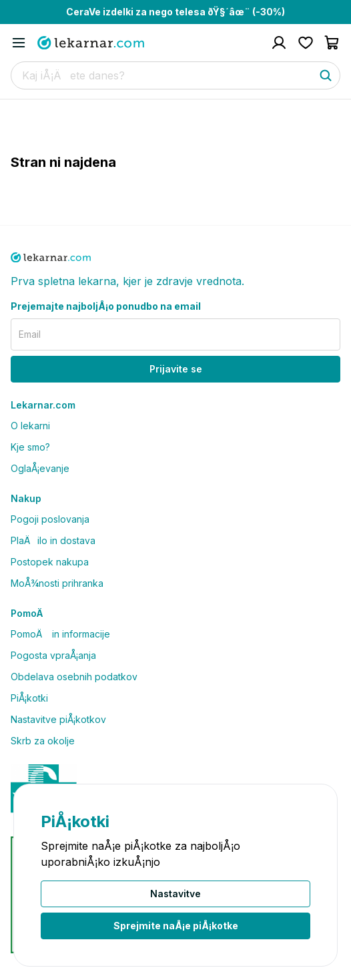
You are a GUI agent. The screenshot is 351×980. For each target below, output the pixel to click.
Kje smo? (30, 447)
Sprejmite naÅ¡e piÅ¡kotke (176, 926)
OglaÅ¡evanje (40, 468)
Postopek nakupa (50, 562)
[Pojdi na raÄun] (279, 43)
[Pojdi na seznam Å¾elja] (306, 43)
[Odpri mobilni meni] (19, 43)
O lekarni (30, 426)
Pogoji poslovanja (50, 519)
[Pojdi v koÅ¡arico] (332, 43)
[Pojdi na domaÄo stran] (91, 43)
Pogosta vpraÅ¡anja (53, 655)
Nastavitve (175, 894)
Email (30, 334)
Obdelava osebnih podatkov (74, 677)
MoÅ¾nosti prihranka (57, 583)
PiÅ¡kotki (29, 698)
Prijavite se (176, 369)
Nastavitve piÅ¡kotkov (58, 719)
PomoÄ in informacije (60, 634)
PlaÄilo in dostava (53, 540)
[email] (175, 334)
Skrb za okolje (43, 741)
